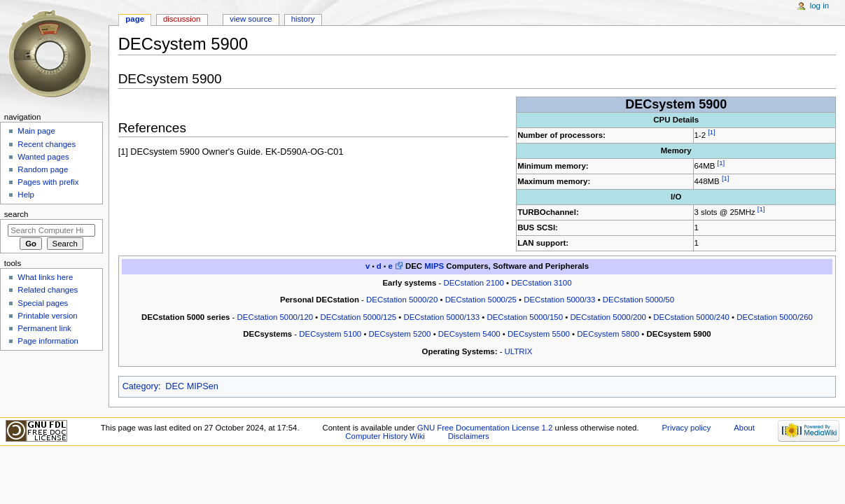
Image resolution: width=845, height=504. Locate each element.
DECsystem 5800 (608, 334)
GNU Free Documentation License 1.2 (485, 428)
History (303, 19)
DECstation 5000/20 (402, 300)
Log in (819, 6)
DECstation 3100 (541, 283)
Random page (43, 169)
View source (251, 19)
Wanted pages (43, 157)
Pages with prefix (48, 182)
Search (16, 214)
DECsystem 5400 (469, 334)
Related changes (48, 290)
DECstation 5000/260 (775, 317)
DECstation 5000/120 (275, 317)
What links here (45, 277)
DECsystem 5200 (400, 334)
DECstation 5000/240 (691, 317)
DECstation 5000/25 (481, 300)
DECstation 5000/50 (638, 300)
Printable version (47, 316)
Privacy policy (686, 428)
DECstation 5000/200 (608, 317)
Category (140, 386)
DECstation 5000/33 (559, 300)
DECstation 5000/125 (359, 317)
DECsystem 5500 (539, 334)
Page (135, 19)
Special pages (43, 303)
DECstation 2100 (473, 283)
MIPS (434, 266)
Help (26, 195)
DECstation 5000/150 (525, 317)
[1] (712, 132)
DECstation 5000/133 (441, 317)
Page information (48, 341)
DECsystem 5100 (330, 334)
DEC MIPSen (191, 386)
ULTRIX (519, 351)
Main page (36, 131)
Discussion (182, 19)
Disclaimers (469, 436)
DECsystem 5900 (679, 334)
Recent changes (47, 144)
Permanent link (44, 328)
